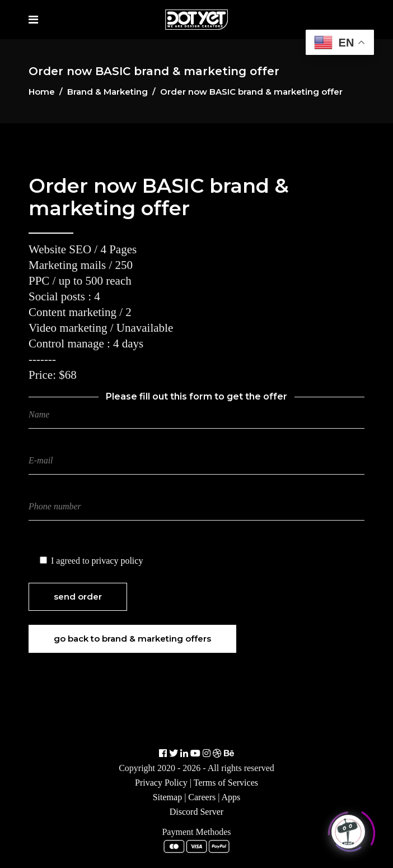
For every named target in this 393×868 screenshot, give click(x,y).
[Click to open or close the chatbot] (348, 830)
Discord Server (196, 812)
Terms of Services (226, 783)
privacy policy (117, 561)
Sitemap (167, 797)
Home (42, 92)
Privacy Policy (161, 783)
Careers (202, 797)
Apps (231, 797)
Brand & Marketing (107, 92)
